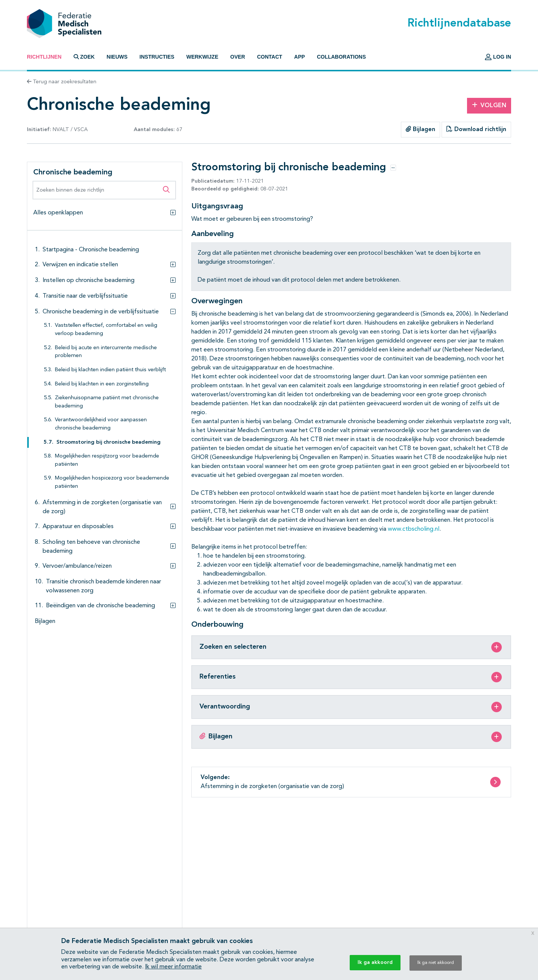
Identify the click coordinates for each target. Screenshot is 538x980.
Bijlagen (420, 129)
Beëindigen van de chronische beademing (101, 606)
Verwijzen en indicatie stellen (80, 265)
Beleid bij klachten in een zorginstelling (102, 384)
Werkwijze (202, 57)
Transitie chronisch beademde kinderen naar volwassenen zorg (103, 586)
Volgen (489, 105)
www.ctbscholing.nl (414, 529)
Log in (498, 57)
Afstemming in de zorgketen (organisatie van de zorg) (102, 507)
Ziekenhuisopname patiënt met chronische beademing (107, 402)
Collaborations (341, 57)
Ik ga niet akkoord (436, 963)
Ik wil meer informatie (173, 967)
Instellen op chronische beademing (89, 280)
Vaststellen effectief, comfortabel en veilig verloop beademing (106, 330)
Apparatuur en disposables (78, 527)
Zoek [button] (84, 57)
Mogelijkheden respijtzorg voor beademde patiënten (107, 460)
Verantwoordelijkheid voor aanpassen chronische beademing (101, 424)
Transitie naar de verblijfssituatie (85, 296)
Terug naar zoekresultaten (62, 82)
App (299, 57)
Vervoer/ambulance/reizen (77, 566)
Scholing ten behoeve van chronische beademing (91, 547)
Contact (270, 57)
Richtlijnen (44, 57)
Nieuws (117, 57)
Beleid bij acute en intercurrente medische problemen (106, 352)
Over (238, 57)
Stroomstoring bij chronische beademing (109, 442)
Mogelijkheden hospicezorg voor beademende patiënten (112, 482)
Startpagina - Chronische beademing (91, 250)
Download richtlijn (476, 129)
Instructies (157, 57)
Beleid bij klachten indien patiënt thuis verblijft (110, 370)
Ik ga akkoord (375, 962)
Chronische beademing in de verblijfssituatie (101, 312)
